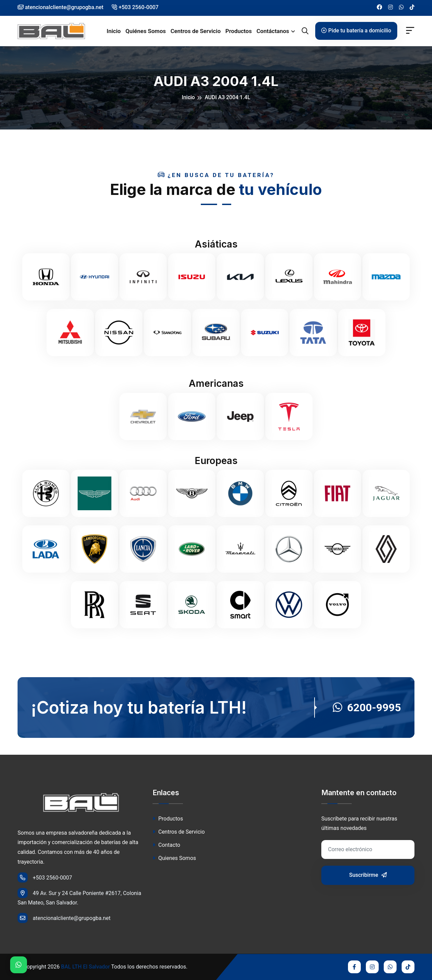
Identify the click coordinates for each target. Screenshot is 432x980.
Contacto (166, 845)
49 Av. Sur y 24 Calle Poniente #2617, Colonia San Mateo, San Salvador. (79, 897)
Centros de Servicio (196, 31)
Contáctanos (273, 31)
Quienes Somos (174, 858)
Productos (239, 31)
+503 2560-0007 (135, 7)
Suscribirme (368, 875)
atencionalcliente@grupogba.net (64, 918)
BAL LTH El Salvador (86, 967)
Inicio (114, 31)
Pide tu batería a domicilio (356, 31)
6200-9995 (367, 708)
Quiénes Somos (146, 31)
